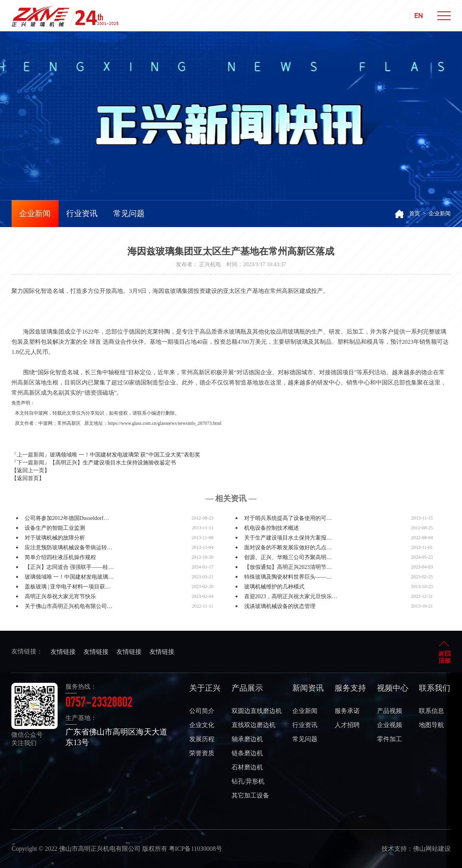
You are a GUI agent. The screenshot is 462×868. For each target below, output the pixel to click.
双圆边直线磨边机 (257, 711)
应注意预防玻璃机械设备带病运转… (69, 548)
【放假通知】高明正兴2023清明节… (288, 567)
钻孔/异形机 (248, 781)
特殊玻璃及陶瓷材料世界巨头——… (288, 577)
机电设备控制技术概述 (272, 528)
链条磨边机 (247, 753)
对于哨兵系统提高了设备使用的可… (288, 518)
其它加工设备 (250, 795)
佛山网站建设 (432, 849)
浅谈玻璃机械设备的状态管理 (280, 606)
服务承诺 (347, 711)
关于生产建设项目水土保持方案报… (288, 538)
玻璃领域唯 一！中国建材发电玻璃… (69, 577)
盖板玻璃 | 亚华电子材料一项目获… (68, 587)
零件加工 (390, 739)
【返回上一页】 (31, 470)
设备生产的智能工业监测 (55, 528)
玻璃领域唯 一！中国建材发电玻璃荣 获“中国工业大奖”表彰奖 (125, 455)
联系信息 (431, 711)
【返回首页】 (28, 478)
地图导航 (431, 725)
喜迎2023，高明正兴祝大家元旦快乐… (291, 596)
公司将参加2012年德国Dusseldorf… (67, 518)
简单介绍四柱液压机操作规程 (60, 557)
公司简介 (202, 711)
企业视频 (390, 725)
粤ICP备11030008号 (196, 849)
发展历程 (202, 739)
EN (419, 16)
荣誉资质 (202, 753)
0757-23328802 (99, 704)
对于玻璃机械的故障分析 (55, 538)
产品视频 (390, 711)
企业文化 (202, 725)
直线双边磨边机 (254, 725)
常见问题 (129, 213)
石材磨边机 (247, 767)
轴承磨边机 (247, 739)
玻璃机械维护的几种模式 (274, 587)
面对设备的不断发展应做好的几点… (288, 548)
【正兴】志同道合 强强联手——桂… (69, 567)
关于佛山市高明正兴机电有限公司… (69, 606)
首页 (415, 214)
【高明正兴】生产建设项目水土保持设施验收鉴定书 (113, 463)
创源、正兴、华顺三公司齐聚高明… (288, 557)
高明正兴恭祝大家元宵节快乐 (60, 596)
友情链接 (63, 652)
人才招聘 (347, 725)
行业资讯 (82, 213)
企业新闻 (35, 213)
